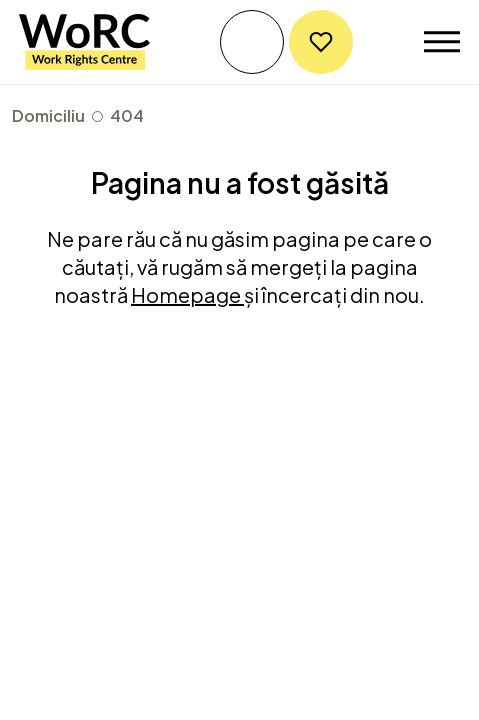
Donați (321, 42)
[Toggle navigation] (442, 42)
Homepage (187, 294)
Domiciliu (48, 115)
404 (127, 115)
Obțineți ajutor (252, 42)
